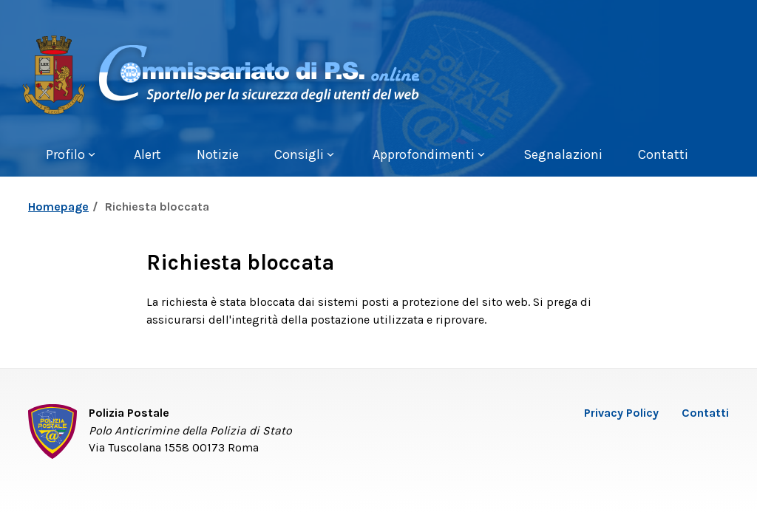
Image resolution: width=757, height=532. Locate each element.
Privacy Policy (621, 413)
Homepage (58, 207)
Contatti (705, 413)
